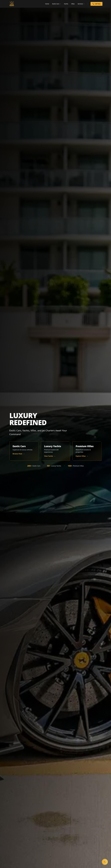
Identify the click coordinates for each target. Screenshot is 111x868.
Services (81, 4)
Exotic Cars (57, 4)
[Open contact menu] (105, 862)
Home (47, 4)
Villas (73, 4)
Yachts (66, 4)
